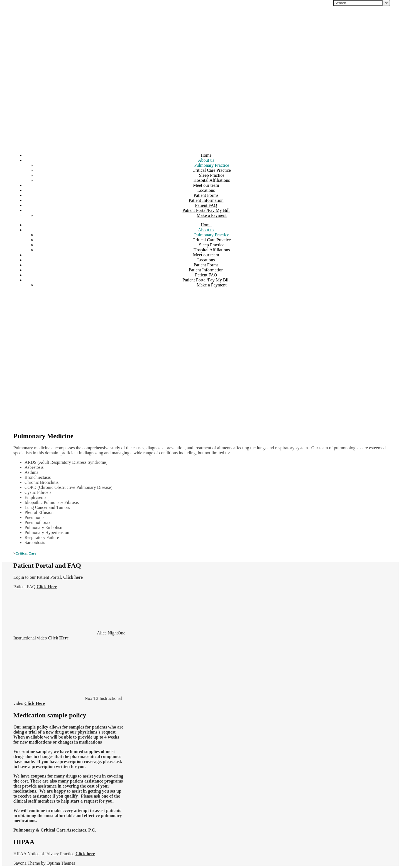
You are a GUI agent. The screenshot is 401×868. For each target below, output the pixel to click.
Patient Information (206, 200)
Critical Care (26, 553)
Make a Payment (212, 215)
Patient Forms (206, 195)
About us (206, 160)
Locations (206, 190)
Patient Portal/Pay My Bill (206, 210)
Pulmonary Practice (212, 165)
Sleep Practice (211, 175)
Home (206, 155)
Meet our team (206, 185)
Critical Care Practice (212, 170)
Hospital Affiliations (212, 180)
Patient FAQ (206, 205)
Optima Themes (61, 863)
